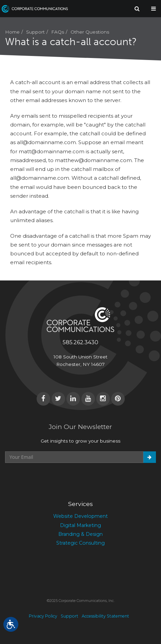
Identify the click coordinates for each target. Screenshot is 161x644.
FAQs (58, 32)
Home (12, 32)
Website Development (80, 516)
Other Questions (90, 32)
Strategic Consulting (80, 543)
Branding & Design (80, 534)
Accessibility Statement (105, 616)
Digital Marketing (80, 525)
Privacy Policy (43, 616)
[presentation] (57, 480)
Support (35, 32)
